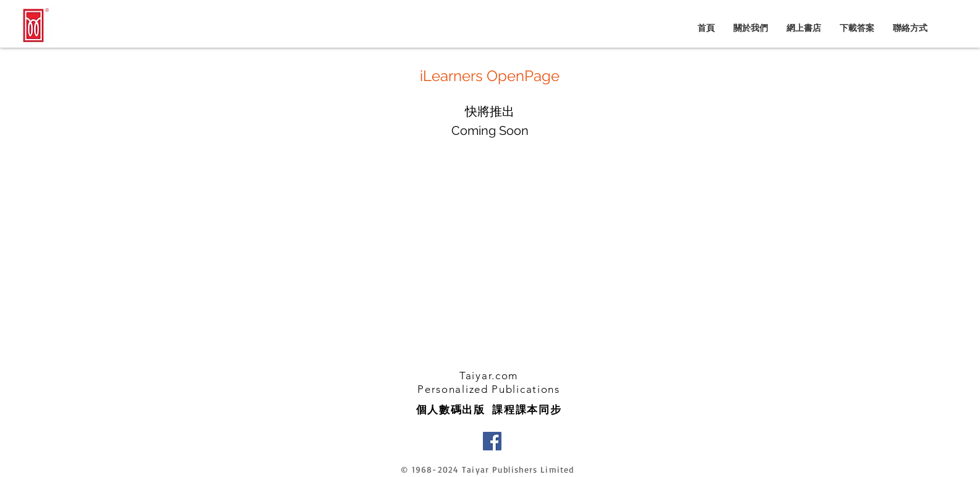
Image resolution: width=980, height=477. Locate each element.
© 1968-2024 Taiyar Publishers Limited (487, 469)
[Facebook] (492, 441)
